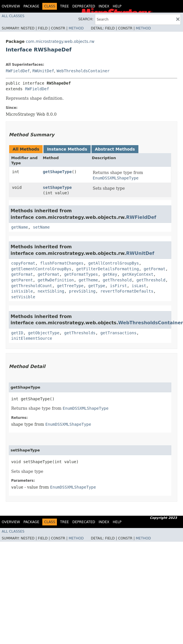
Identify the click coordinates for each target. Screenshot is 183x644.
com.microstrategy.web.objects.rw (60, 41)
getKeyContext (138, 274)
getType (97, 286)
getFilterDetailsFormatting (108, 269)
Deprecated (84, 6)
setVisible (23, 297)
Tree (64, 6)
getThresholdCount (32, 286)
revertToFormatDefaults (127, 291)
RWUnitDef (43, 71)
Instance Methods (67, 149)
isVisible (22, 291)
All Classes (13, 16)
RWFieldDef (18, 71)
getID (17, 333)
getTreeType (70, 286)
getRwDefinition (56, 280)
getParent (22, 280)
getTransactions (118, 333)
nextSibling (51, 291)
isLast (139, 286)
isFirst (119, 286)
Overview (11, 6)
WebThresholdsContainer (83, 71)
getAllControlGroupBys (114, 263)
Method (76, 28)
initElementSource (32, 338)
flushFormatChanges (62, 263)
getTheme (88, 280)
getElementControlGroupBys (41, 269)
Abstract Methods (115, 149)
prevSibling (82, 291)
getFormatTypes (81, 274)
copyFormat (23, 263)
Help (117, 6)
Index (104, 6)
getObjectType (44, 333)
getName (20, 227)
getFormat (155, 269)
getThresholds (80, 333)
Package (31, 6)
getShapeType (57, 172)
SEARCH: (86, 19)
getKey (110, 274)
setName (41, 227)
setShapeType (57, 187)
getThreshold (117, 280)
